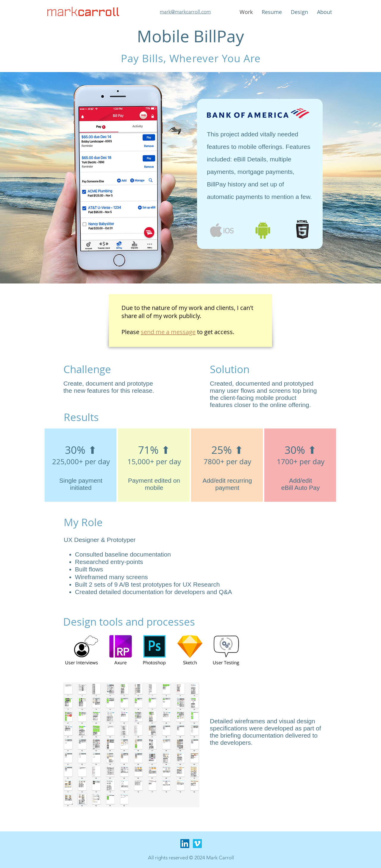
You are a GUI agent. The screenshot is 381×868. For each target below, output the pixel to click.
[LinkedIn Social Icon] (185, 844)
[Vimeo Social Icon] (197, 844)
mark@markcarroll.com (185, 12)
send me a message (168, 332)
